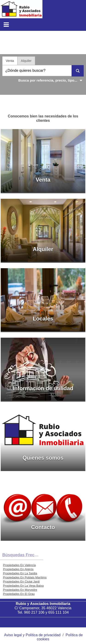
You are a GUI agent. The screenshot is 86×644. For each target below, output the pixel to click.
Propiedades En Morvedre (20, 590)
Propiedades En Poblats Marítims (25, 577)
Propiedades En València (19, 565)
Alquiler (26, 61)
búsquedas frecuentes (23, 555)
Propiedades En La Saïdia (20, 573)
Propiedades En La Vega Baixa (23, 586)
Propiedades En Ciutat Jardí (21, 582)
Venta (10, 61)
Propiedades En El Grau (19, 594)
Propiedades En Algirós (18, 569)
